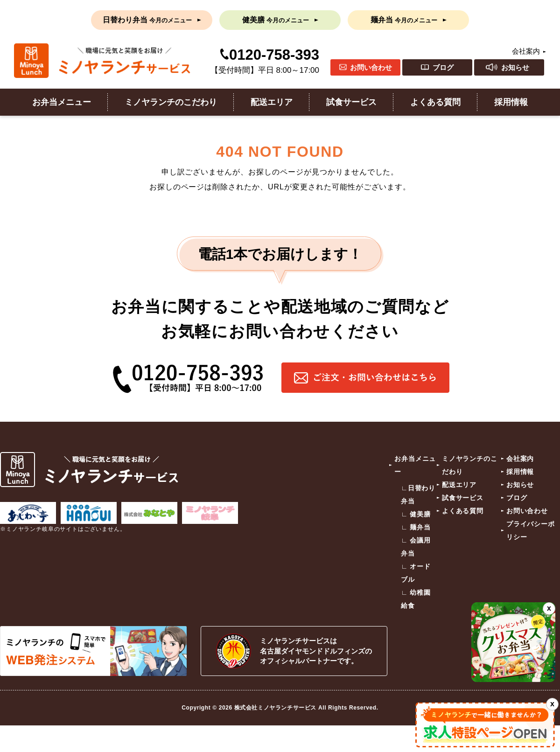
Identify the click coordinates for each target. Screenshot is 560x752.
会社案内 (526, 51)
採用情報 (511, 102)
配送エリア (272, 102)
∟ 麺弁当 (416, 527)
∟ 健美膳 (416, 514)
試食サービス (351, 102)
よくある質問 (435, 102)
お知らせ (515, 67)
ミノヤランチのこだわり (171, 102)
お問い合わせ (371, 67)
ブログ (443, 67)
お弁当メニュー (62, 102)
